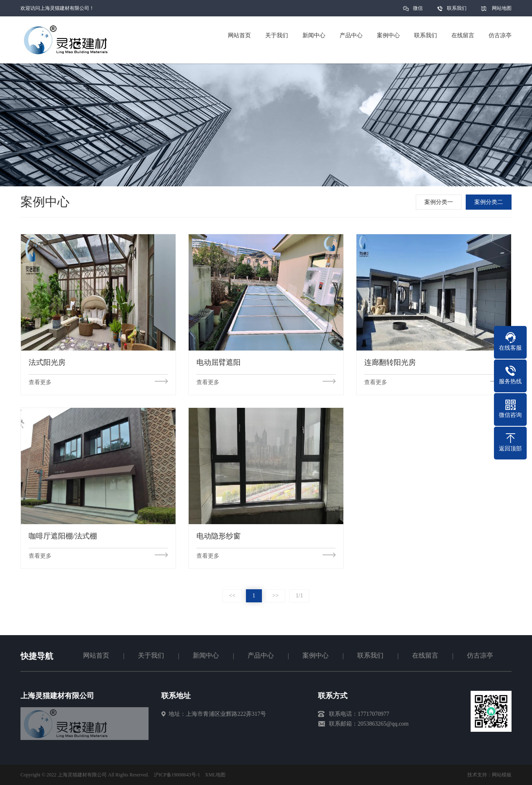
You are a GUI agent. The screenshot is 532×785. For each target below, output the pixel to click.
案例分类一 (440, 202)
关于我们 (151, 655)
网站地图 (502, 8)
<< (232, 596)
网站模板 (502, 775)
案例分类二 (490, 202)
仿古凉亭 (480, 655)
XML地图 (215, 775)
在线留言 (425, 655)
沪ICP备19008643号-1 (177, 775)
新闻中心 (206, 655)
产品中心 (261, 655)
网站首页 (96, 655)
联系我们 (457, 8)
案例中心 (316, 655)
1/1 (300, 596)
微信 (418, 11)
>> (275, 596)
